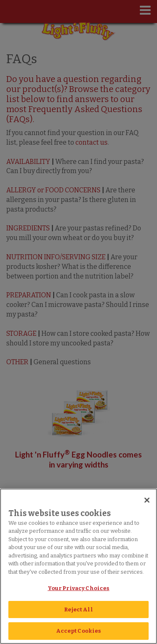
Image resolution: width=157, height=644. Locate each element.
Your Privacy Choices (79, 588)
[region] (78, 566)
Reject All (78, 609)
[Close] (147, 500)
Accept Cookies (79, 631)
